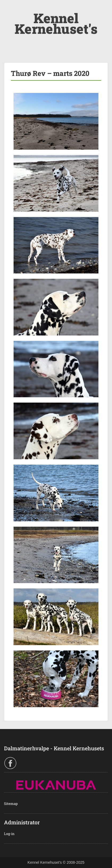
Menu (10, 9)
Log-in (9, 834)
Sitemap (11, 804)
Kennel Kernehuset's (56, 23)
